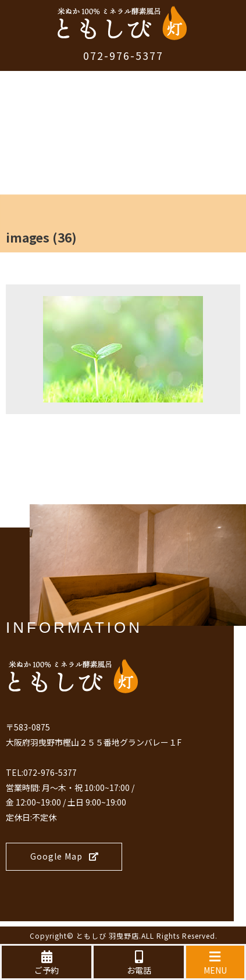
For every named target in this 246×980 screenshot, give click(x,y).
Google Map (65, 856)
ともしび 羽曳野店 (108, 936)
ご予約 (47, 963)
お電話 (138, 963)
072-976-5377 (123, 55)
